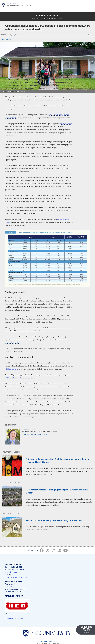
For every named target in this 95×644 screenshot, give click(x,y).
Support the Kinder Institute (15, 618)
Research (53, 641)
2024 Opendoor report (11, 369)
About (46, 641)
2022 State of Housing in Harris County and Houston (21, 378)
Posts (45, 435)
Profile (40, 435)
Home (40, 641)
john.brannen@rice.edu (30, 435)
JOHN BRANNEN (7, 39)
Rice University (11, 4)
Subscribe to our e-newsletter (16, 577)
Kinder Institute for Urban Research (18, 5)
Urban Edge (47, 15)
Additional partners (66, 124)
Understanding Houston (12, 343)
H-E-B (7, 614)
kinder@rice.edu (11, 572)
